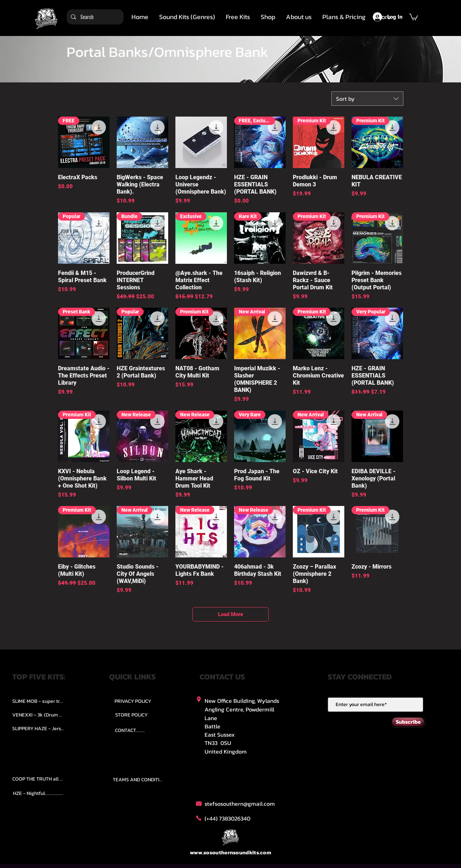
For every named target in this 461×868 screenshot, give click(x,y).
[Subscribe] (408, 722)
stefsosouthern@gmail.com (240, 804)
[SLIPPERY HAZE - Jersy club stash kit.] (38, 729)
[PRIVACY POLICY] (133, 701)
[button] (187, 17)
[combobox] (367, 99)
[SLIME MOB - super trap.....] (38, 701)
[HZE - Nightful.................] (38, 794)
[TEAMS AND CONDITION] (139, 780)
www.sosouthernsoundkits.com (230, 852)
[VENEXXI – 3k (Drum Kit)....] (38, 715)
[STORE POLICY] (131, 715)
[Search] (94, 17)
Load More (230, 614)
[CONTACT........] (130, 731)
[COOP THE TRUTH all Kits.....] (38, 779)
